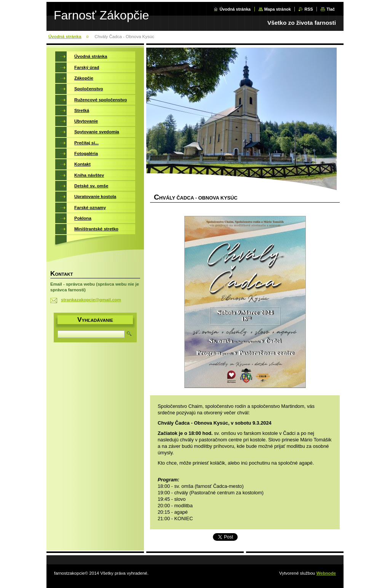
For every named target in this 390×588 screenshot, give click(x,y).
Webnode (326, 573)
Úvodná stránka (235, 9)
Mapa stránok (278, 9)
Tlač (331, 9)
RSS (308, 9)
